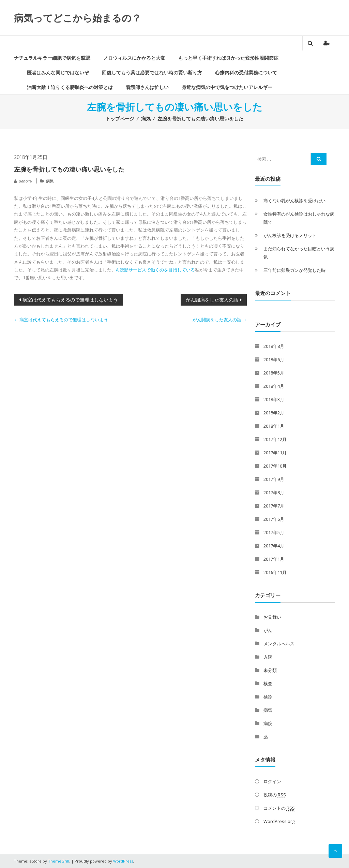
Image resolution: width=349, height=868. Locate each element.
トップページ (120, 119)
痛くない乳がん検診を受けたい (294, 201)
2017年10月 (275, 466)
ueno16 (25, 181)
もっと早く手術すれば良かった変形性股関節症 (228, 58)
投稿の (275, 795)
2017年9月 (274, 479)
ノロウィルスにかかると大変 (134, 58)
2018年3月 (274, 399)
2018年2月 (274, 413)
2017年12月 (275, 439)
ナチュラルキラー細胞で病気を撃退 (52, 58)
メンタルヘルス (279, 644)
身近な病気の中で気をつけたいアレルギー (227, 87)
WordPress (123, 861)
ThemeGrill (59, 861)
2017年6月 (274, 519)
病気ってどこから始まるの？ (78, 18)
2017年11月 (275, 453)
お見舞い (272, 617)
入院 (268, 657)
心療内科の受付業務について (246, 72)
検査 (268, 683)
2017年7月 (274, 506)
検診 (268, 697)
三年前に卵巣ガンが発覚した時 (294, 270)
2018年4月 (274, 386)
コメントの (279, 808)
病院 (268, 723)
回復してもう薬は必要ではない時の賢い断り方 (152, 72)
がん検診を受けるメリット (290, 235)
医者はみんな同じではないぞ (58, 72)
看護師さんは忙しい (147, 87)
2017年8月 (274, 492)
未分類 (270, 670)
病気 (146, 119)
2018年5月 (274, 373)
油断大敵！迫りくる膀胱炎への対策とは (70, 87)
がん (268, 630)
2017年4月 (274, 546)
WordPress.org (279, 821)
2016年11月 (275, 572)
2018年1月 (274, 426)
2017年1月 (274, 559)
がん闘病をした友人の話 (212, 300)
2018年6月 (274, 359)
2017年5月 (274, 532)
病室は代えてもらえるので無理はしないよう (70, 300)
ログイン (272, 781)
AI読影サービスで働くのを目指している (155, 270)
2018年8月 (274, 346)
